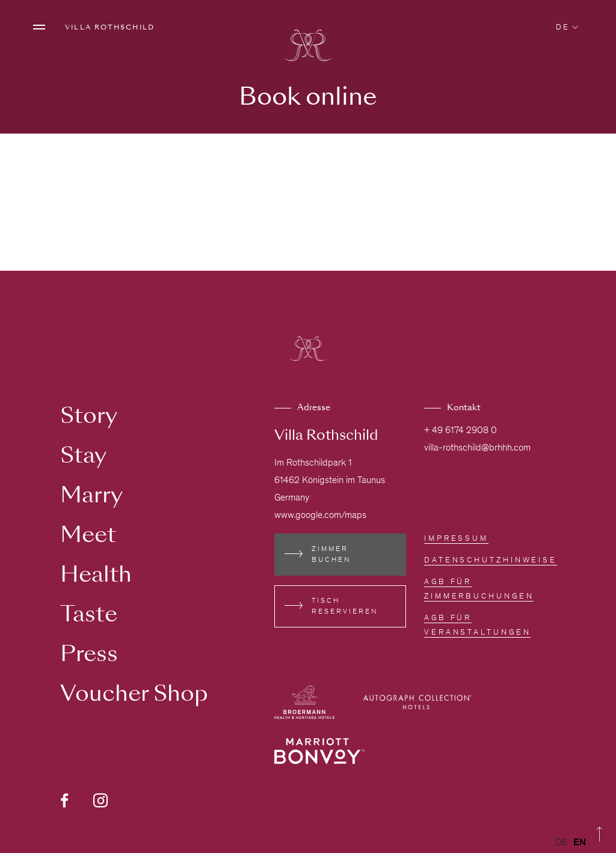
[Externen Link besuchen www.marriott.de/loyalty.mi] (319, 751)
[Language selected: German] (574, 843)
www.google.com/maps (320, 516)
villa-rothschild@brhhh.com (477, 448)
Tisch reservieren (345, 606)
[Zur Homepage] (308, 46)
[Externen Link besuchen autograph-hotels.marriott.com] (417, 702)
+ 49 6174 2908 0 (460, 431)
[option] (580, 843)
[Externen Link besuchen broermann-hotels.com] (304, 702)
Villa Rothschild (110, 27)
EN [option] (580, 843)
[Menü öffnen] (39, 27)
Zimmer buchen (331, 555)
